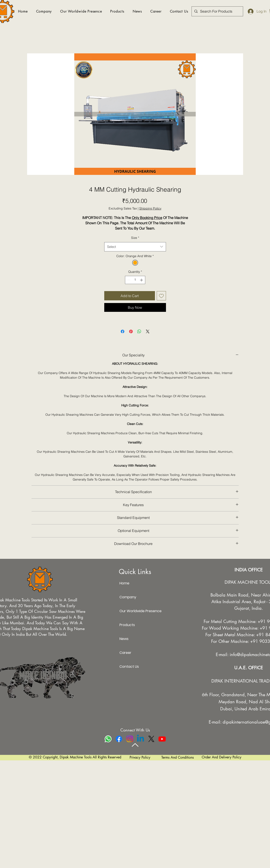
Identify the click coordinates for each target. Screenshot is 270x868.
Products (127, 625)
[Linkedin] (141, 739)
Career (125, 653)
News (124, 639)
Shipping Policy (150, 208)
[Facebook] (119, 739)
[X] (151, 739)
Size (135, 238)
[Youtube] (162, 739)
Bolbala (218, 595)
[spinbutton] (135, 280)
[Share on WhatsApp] (139, 331)
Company (128, 597)
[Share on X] (148, 331)
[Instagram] (130, 739)
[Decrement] (128, 280)
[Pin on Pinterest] (131, 331)
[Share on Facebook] (123, 331)
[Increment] (142, 280)
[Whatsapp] (108, 739)
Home (124, 583)
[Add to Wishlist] (161, 296)
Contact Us (129, 667)
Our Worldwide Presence (135, 611)
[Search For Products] (217, 11)
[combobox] (135, 247)
